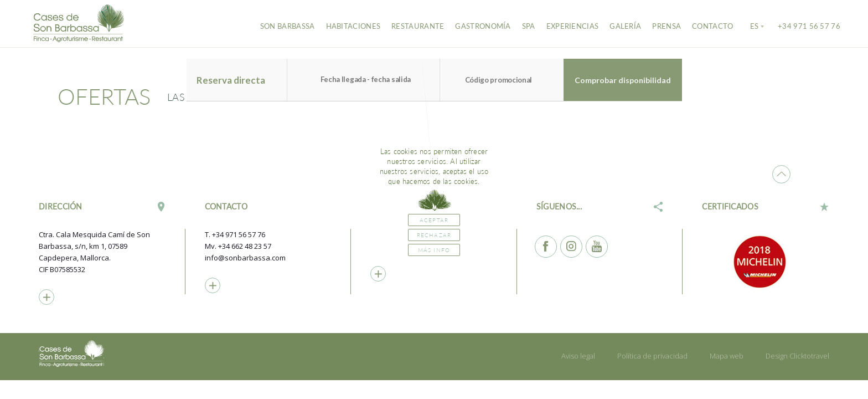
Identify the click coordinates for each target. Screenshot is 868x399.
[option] (766, 262)
